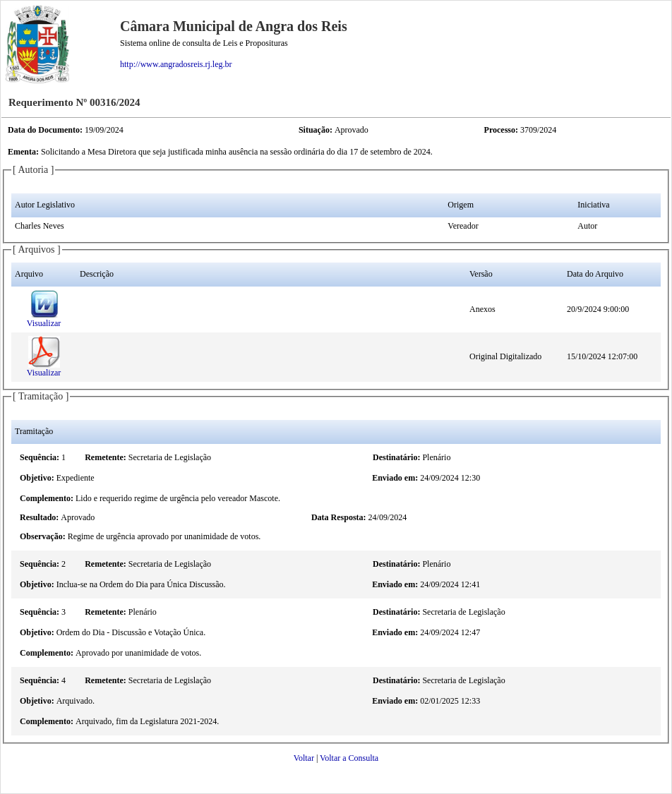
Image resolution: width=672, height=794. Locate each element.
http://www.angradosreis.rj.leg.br (176, 64)
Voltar (304, 758)
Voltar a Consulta (349, 758)
